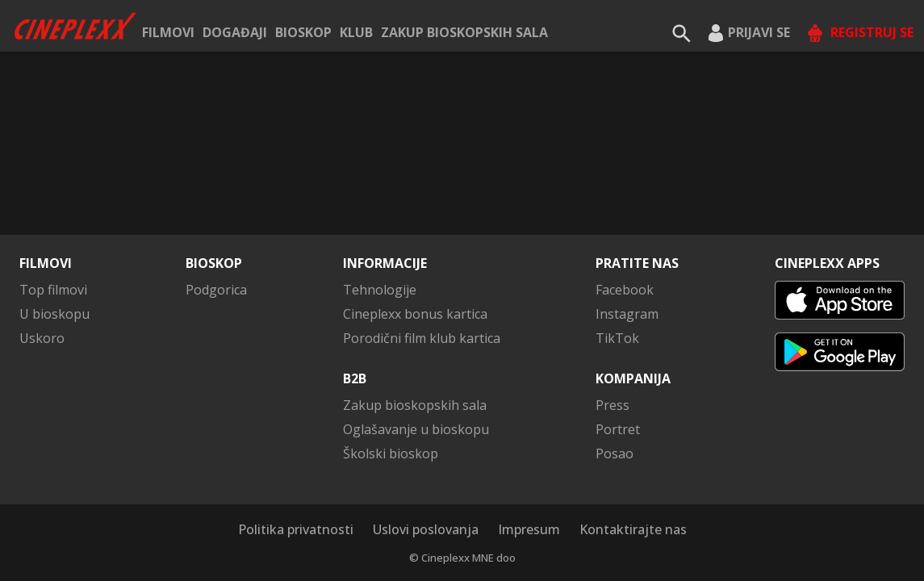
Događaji (235, 32)
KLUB (356, 32)
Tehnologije (380, 290)
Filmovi (168, 32)
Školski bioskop (391, 454)
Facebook (625, 290)
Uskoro (42, 338)
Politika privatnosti (296, 529)
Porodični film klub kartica (422, 338)
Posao (615, 454)
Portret (618, 429)
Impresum (529, 529)
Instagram (627, 314)
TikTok (617, 338)
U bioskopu (54, 314)
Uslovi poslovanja (426, 529)
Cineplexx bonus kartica (415, 314)
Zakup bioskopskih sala (464, 32)
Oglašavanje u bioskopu (416, 429)
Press (613, 405)
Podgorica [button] (216, 290)
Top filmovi (53, 290)
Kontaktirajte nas (633, 529)
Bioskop (303, 32)
